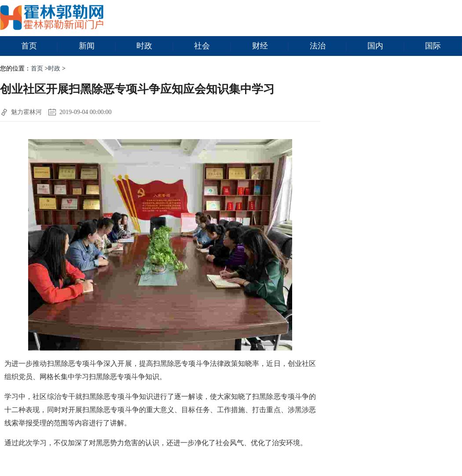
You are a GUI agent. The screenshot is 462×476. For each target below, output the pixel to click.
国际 (444, 46)
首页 (40, 46)
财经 (271, 46)
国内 (386, 46)
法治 (328, 46)
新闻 (97, 46)
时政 (155, 46)
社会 (213, 46)
